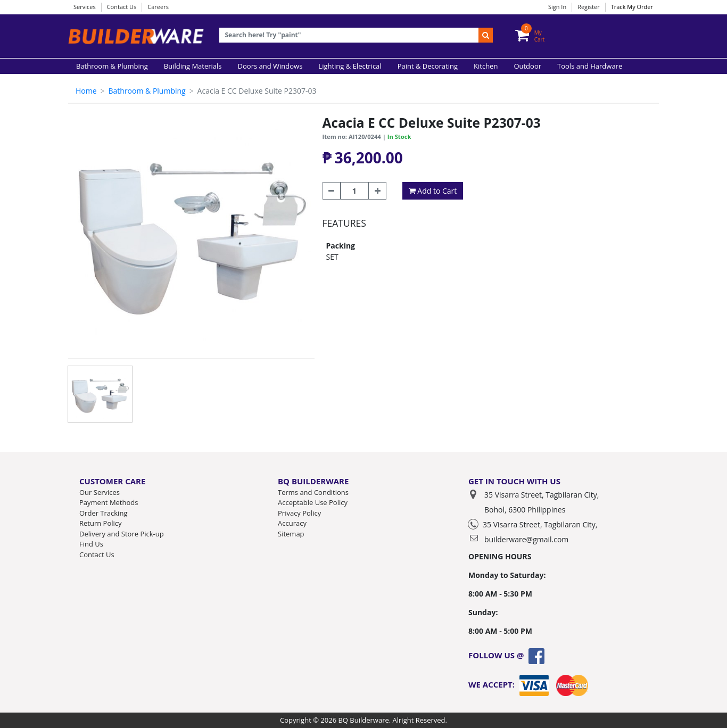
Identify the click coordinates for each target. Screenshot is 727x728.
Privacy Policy (299, 513)
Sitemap (291, 534)
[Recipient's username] (349, 35)
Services (85, 7)
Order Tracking (103, 513)
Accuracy (292, 523)
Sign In (557, 7)
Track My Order (632, 7)
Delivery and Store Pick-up (122, 534)
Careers (158, 7)
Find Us (91, 544)
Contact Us (122, 7)
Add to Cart (433, 191)
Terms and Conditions (313, 492)
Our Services (100, 492)
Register (589, 7)
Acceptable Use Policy (313, 502)
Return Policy (101, 523)
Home (86, 91)
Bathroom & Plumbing (147, 91)
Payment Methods (109, 502)
